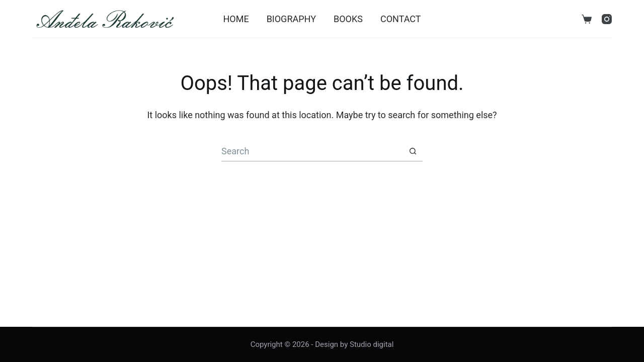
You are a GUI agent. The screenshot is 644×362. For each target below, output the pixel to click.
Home (236, 19)
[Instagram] (607, 19)
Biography (291, 19)
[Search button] (413, 151)
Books (348, 19)
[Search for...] (312, 151)
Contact (401, 19)
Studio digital (372, 344)
